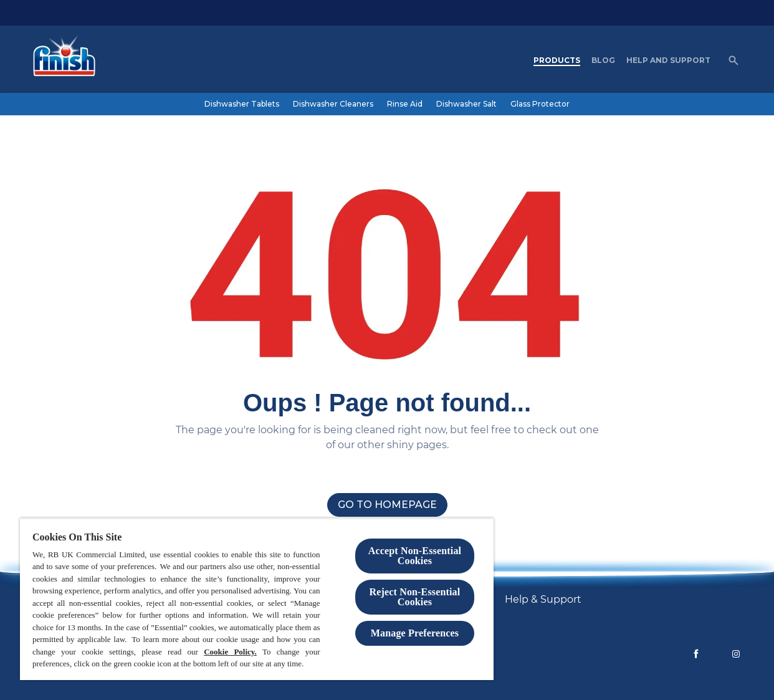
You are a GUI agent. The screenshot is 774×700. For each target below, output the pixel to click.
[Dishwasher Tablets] (242, 104)
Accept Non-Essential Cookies (415, 556)
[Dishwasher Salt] (466, 104)
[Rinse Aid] (405, 104)
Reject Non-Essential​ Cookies (415, 597)
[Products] (557, 60)
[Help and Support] (668, 60)
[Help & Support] (543, 600)
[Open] (733, 60)
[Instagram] (736, 654)
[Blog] (603, 60)
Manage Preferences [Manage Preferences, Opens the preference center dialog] (415, 633)
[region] (257, 599)
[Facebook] (696, 654)
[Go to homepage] (387, 505)
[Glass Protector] (540, 104)
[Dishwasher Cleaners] (333, 104)
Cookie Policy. (230, 652)
